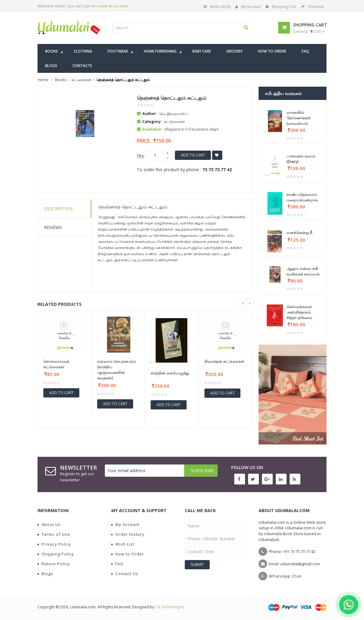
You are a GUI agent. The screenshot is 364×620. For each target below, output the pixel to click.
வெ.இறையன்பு (174, 113)
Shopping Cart (281, 7)
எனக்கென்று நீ (299, 232)
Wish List (123, 544)
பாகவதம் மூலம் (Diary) (301, 159)
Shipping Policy (56, 554)
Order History (128, 534)
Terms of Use (54, 534)
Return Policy (54, 564)
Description (58, 209)
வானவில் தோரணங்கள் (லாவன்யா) (299, 118)
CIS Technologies (170, 607)
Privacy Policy (54, 544)
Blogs (45, 574)
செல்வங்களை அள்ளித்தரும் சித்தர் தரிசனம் (299, 312)
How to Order (128, 554)
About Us (49, 524)
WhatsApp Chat (285, 576)
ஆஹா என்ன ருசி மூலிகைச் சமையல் (303, 271)
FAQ (117, 564)
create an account (112, 6)
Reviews (53, 227)
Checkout (313, 7)
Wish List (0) (217, 7)
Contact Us (125, 574)
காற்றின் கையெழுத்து (170, 373)
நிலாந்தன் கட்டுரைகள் (224, 361)
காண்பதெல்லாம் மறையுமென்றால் (302, 197)
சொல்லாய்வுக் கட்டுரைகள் (56, 364)
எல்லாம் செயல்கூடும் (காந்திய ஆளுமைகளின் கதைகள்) (117, 369)
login (86, 6)
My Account (248, 7)
